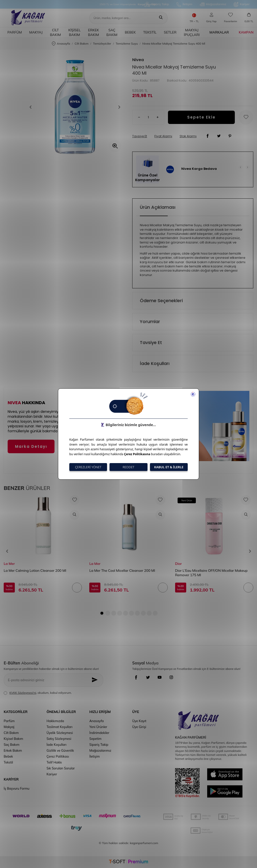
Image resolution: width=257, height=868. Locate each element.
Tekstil (150, 32)
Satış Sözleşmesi (59, 739)
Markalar (219, 32)
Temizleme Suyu (127, 43)
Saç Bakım (112, 32)
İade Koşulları (155, 363)
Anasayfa (61, 44)
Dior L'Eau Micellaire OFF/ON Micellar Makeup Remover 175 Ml (211, 573)
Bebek (130, 32)
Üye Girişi (139, 727)
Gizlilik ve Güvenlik (60, 750)
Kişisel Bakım (74, 32)
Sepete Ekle (201, 117)
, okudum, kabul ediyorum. (38, 693)
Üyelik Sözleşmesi (60, 733)
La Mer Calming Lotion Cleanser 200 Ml (35, 571)
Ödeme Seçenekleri (161, 301)
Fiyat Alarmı (163, 136)
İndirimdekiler (99, 733)
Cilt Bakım (55, 32)
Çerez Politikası (58, 756)
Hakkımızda (55, 721)
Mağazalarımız (213, 4)
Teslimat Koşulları (60, 727)
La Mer (9, 564)
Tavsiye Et (140, 136)
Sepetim (95, 739)
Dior (178, 564)
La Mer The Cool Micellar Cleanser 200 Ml (122, 571)
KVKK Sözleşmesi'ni (23, 693)
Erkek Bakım (94, 32)
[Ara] (161, 18)
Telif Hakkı (54, 762)
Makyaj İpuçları (192, 32)
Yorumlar (150, 321)
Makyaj (36, 32)
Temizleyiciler (102, 43)
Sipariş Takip (157, 4)
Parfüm (15, 32)
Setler (170, 32)
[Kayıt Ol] (96, 680)
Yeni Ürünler (98, 727)
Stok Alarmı (188, 136)
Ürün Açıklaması (158, 207)
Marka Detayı (31, 446)
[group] (75, 107)
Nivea (138, 60)
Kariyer (242, 4)
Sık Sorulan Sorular (61, 768)
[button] (32, 107)
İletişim (184, 4)
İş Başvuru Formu (17, 788)
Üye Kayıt (139, 721)
